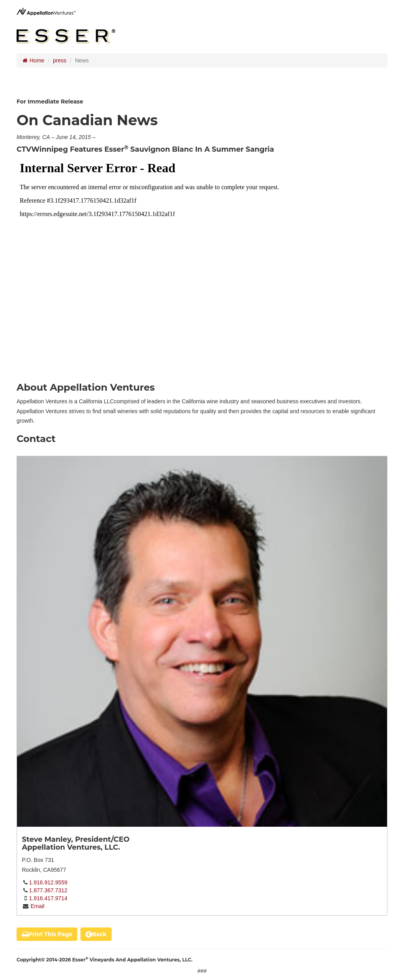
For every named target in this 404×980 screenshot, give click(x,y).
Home (33, 60)
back (96, 934)
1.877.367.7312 (48, 890)
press (60, 60)
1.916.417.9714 (48, 898)
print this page (47, 934)
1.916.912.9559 (48, 882)
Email (37, 906)
